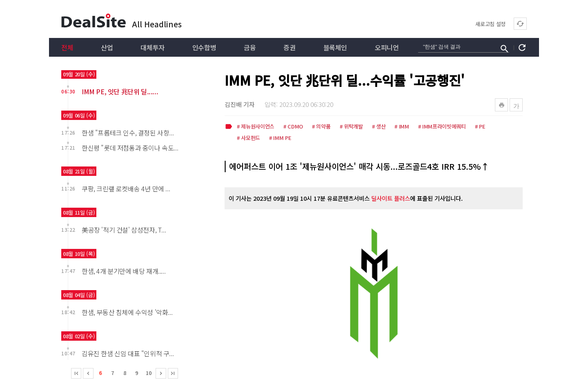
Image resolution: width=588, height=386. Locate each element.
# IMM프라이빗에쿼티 (442, 127)
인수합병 (204, 47)
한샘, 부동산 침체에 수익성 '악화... (127, 312)
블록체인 (335, 47)
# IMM (402, 127)
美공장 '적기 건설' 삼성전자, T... (124, 230)
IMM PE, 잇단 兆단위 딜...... (120, 91)
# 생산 (379, 127)
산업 (107, 47)
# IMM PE (280, 138)
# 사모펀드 (248, 138)
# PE (480, 127)
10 (149, 373)
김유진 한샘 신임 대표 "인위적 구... (128, 353)
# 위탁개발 (351, 127)
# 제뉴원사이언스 (256, 127)
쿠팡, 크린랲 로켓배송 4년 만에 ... (126, 189)
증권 (289, 47)
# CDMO (293, 127)
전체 (67, 47)
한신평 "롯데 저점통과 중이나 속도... (130, 148)
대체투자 (152, 47)
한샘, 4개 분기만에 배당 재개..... (124, 271)
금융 (250, 47)
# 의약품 (321, 127)
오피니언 (387, 47)
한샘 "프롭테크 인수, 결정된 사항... (128, 133)
